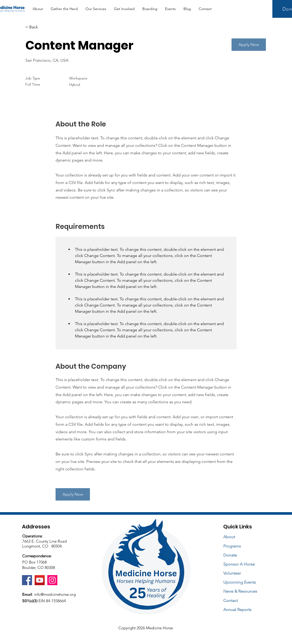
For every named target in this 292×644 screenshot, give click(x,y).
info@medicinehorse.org (55, 594)
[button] (96, 9)
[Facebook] (27, 580)
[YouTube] (40, 580)
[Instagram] (52, 580)
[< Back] (44, 27)
